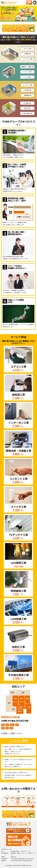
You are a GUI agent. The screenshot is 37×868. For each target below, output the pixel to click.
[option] (18, 14)
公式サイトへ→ (26, 851)
